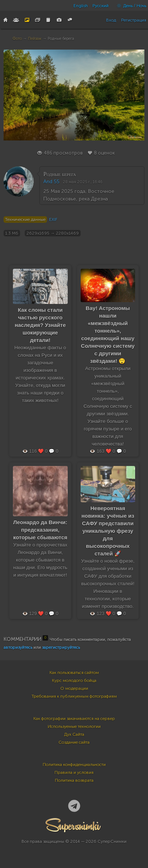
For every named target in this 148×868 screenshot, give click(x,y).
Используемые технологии (74, 726)
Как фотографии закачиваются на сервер (74, 719)
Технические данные (25, 220)
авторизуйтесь (18, 647)
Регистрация (134, 20)
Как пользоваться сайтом (74, 673)
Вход (111, 20)
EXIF (53, 220)
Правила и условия (74, 772)
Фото (17, 39)
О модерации (74, 688)
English (81, 6)
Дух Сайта (74, 734)
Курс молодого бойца (74, 680)
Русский (101, 6)
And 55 (51, 182)
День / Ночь (130, 6)
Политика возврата (74, 780)
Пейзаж (35, 39)
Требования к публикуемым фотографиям (74, 696)
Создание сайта (74, 742)
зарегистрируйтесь (61, 647)
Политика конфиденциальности (74, 765)
